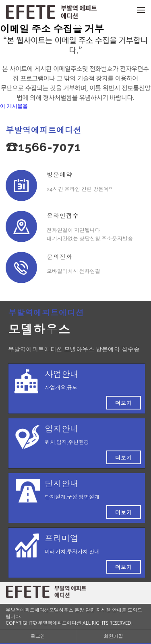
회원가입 (114, 636)
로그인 (38, 636)
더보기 (124, 403)
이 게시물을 (14, 106)
